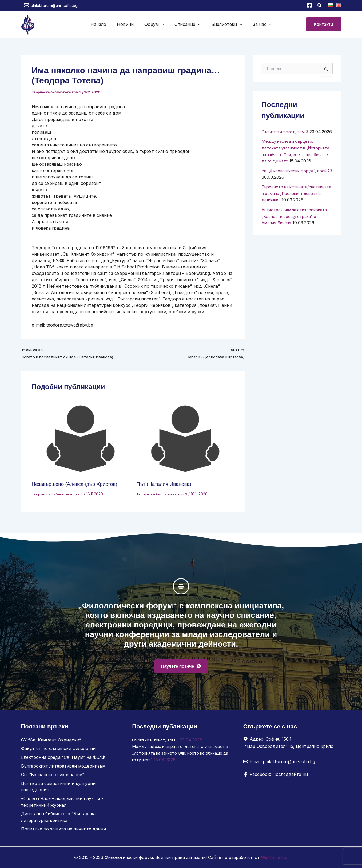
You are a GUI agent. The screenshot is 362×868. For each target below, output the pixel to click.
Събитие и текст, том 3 (287, 132)
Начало (104, 24)
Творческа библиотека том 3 (57, 92)
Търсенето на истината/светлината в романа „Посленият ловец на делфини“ (296, 205)
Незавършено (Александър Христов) (77, 485)
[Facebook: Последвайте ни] (276, 776)
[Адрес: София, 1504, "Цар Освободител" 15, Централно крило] (290, 744)
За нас (257, 24)
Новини (128, 24)
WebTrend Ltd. (275, 857)
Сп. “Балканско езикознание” (53, 776)
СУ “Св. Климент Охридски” (51, 742)
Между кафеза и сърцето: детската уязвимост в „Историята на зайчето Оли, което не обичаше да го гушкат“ (176, 755)
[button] (320, 6)
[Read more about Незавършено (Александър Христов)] (81, 440)
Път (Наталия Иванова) (166, 485)
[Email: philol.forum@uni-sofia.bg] (279, 763)
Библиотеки (224, 24)
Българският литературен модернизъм (63, 767)
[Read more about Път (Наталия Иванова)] (185, 440)
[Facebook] (309, 5)
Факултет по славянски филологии (58, 750)
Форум (155, 24)
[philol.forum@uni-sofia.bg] (51, 5)
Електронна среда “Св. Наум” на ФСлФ (63, 759)
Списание (186, 24)
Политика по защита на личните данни (63, 829)
